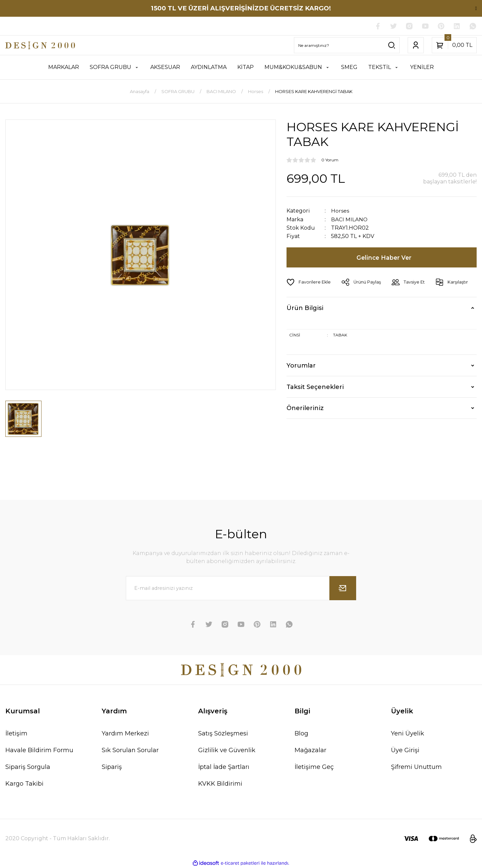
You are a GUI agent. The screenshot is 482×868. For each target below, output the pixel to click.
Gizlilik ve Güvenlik (227, 751)
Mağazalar (310, 751)
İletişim (16, 734)
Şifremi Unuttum (416, 767)
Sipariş (112, 767)
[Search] (347, 46)
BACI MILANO (349, 219)
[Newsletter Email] (241, 588)
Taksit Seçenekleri (315, 387)
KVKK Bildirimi (220, 784)
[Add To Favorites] (309, 282)
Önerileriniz (305, 408)
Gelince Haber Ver (384, 257)
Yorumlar (301, 366)
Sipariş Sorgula (28, 767)
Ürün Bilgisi (305, 308)
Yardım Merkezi (125, 734)
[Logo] (40, 45)
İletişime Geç (314, 767)
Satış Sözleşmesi (223, 734)
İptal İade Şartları (224, 767)
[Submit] (343, 588)
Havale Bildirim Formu (39, 751)
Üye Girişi (405, 751)
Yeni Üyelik (408, 734)
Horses (340, 211)
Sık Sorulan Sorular (130, 751)
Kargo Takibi (24, 784)
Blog (301, 734)
